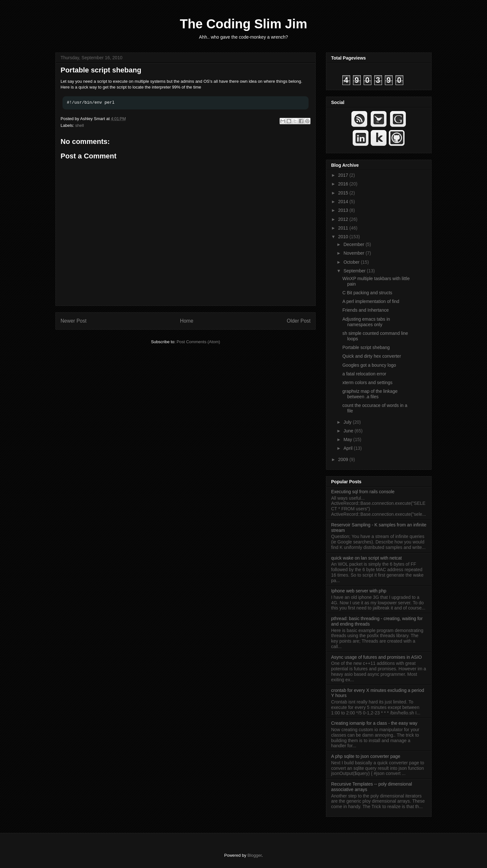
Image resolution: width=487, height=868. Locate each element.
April (349, 448)
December (354, 244)
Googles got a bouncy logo (369, 365)
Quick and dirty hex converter (372, 356)
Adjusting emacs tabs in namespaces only (366, 322)
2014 (344, 202)
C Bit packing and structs (367, 293)
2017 (344, 175)
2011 (344, 228)
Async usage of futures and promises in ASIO (377, 657)
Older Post (299, 321)
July (348, 422)
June (349, 431)
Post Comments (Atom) (198, 342)
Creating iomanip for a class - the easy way (374, 723)
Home (187, 321)
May (348, 439)
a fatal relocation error (364, 374)
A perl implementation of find (371, 301)
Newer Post (74, 321)
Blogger (254, 855)
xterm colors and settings (368, 382)
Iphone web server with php (359, 591)
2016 (344, 184)
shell (80, 125)
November (354, 253)
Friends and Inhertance (366, 310)
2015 (344, 193)
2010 (344, 237)
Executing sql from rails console (363, 492)
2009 (344, 459)
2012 (344, 219)
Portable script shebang (101, 70)
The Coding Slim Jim (243, 24)
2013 (344, 210)
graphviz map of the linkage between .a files (370, 394)
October (352, 262)
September (355, 271)
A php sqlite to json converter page (366, 756)
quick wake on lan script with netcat (366, 558)
